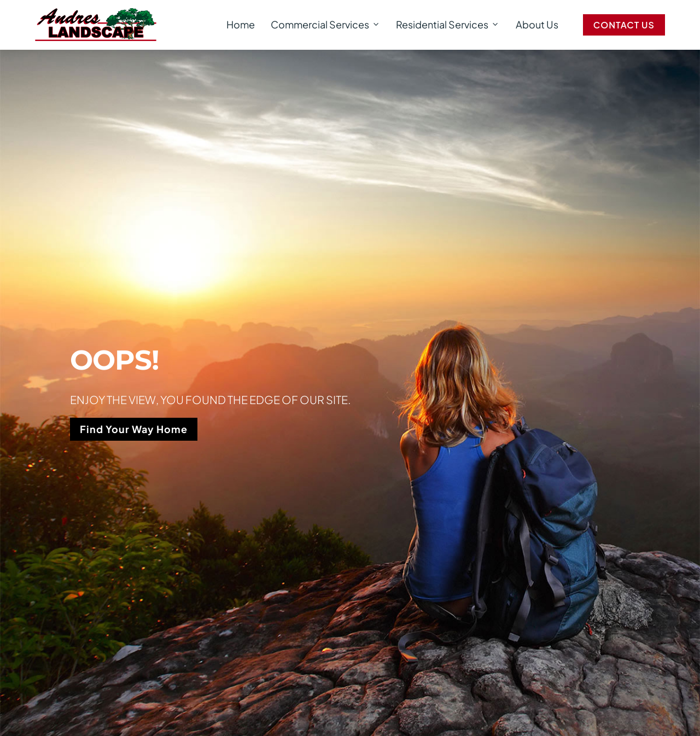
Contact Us (624, 25)
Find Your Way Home (134, 429)
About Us (537, 24)
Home (241, 24)
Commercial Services (326, 25)
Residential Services (448, 25)
